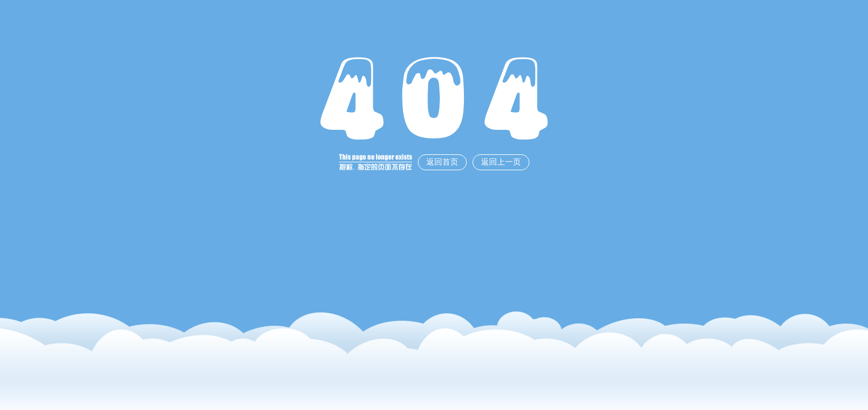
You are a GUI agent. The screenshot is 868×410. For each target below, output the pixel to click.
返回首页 (442, 162)
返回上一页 (501, 162)
